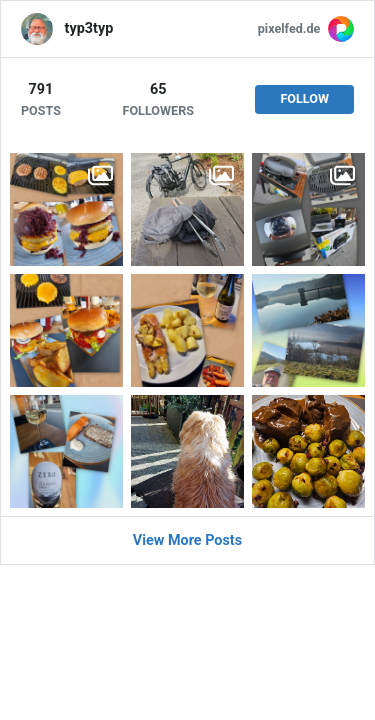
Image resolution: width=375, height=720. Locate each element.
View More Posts (187, 540)
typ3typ (89, 28)
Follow (304, 98)
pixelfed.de (289, 28)
